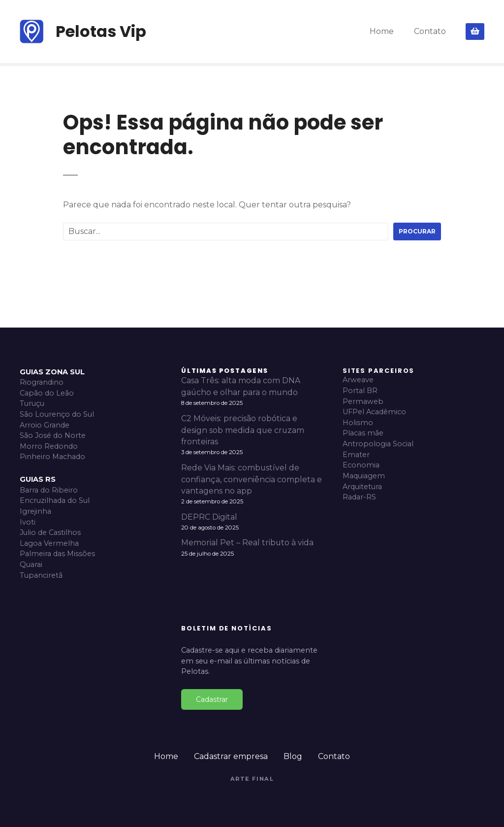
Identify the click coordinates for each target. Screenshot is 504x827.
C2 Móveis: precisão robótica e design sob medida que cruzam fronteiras (243, 430)
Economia (361, 465)
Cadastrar (212, 699)
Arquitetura (362, 487)
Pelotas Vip (101, 31)
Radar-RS (359, 497)
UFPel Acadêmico (374, 412)
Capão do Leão (47, 393)
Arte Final (252, 779)
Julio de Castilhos (50, 532)
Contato (430, 31)
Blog (293, 756)
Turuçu (32, 403)
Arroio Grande (45, 425)
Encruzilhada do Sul (55, 500)
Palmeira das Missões (57, 554)
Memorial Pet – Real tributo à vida (247, 543)
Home (382, 31)
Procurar (417, 231)
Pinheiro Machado (52, 457)
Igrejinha (35, 511)
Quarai (31, 564)
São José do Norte (53, 435)
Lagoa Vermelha (49, 543)
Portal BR (360, 391)
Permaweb (363, 401)
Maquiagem (364, 476)
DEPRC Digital (209, 517)
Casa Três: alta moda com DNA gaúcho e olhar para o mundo (241, 386)
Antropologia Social (378, 444)
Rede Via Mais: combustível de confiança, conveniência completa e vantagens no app (252, 480)
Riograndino (42, 382)
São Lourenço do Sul (57, 414)
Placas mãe (363, 433)
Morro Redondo (49, 446)
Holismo (358, 423)
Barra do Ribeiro (49, 490)
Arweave (358, 380)
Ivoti (28, 522)
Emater (356, 455)
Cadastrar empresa (231, 756)
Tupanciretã (41, 575)
